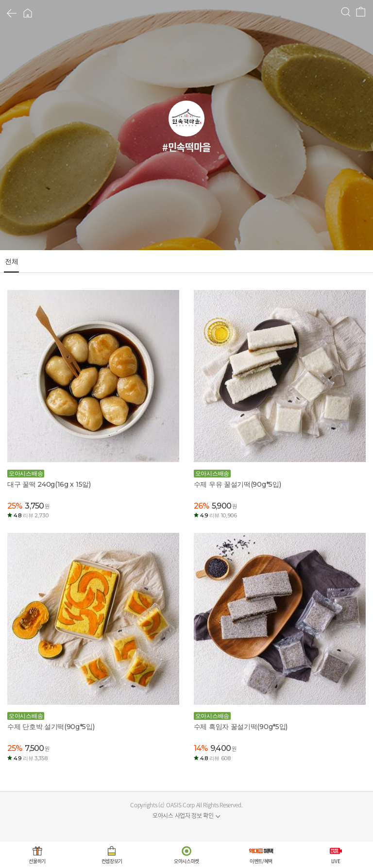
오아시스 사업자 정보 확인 (183, 816)
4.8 (31, 515)
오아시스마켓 (186, 861)
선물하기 (37, 861)
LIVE (336, 861)
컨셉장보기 (112, 861)
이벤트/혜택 (261, 861)
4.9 (219, 515)
